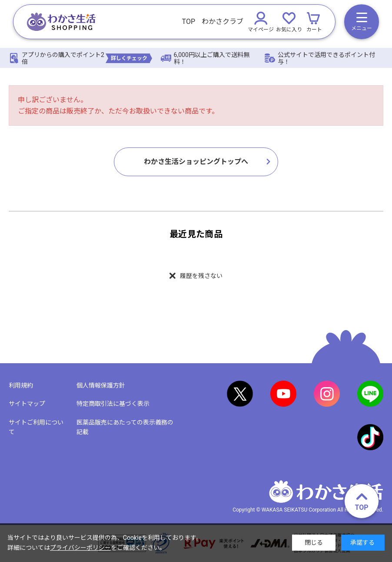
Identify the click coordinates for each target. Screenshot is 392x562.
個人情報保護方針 (101, 385)
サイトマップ (27, 404)
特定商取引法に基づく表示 (113, 404)
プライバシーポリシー (80, 548)
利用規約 (21, 385)
